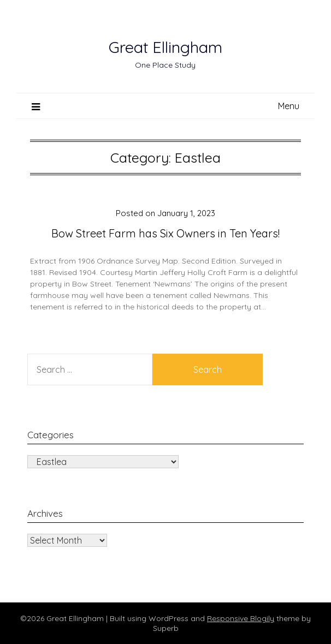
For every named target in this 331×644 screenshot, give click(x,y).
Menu (289, 106)
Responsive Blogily (241, 618)
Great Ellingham (165, 47)
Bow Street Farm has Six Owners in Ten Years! (165, 233)
